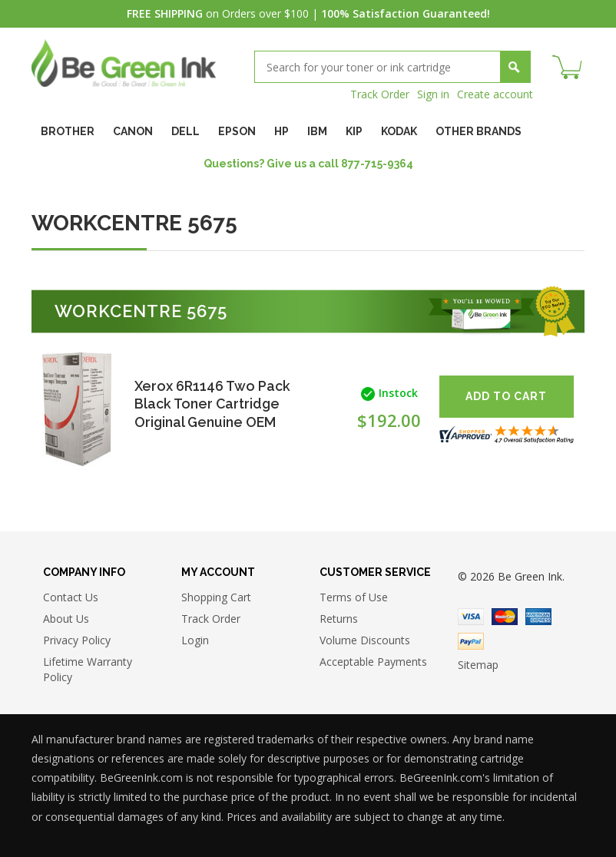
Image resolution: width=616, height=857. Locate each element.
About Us (66, 619)
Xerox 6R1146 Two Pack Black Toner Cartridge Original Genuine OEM (214, 404)
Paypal (471, 641)
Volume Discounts (365, 640)
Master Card (505, 617)
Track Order (380, 94)
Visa (471, 617)
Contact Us (71, 597)
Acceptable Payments (373, 662)
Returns (339, 619)
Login (195, 640)
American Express (538, 617)
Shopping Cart (216, 597)
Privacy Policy (77, 640)
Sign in (433, 94)
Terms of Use (354, 597)
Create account (495, 94)
